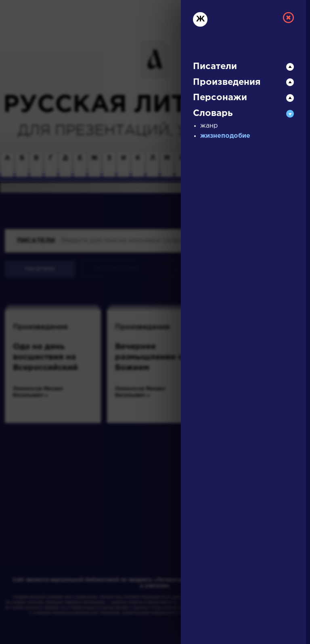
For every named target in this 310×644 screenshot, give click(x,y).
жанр (209, 126)
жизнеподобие (225, 136)
